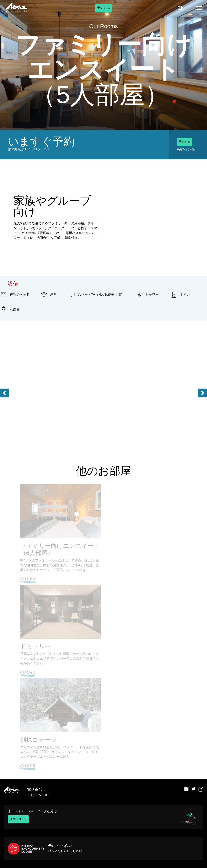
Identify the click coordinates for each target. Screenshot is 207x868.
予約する (103, 11)
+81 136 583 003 (39, 795)
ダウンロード (19, 819)
